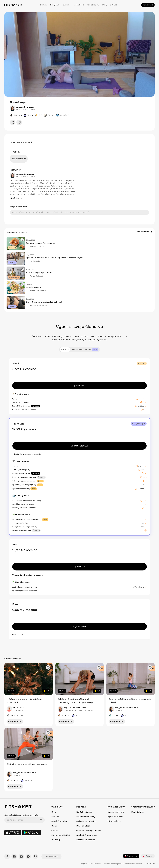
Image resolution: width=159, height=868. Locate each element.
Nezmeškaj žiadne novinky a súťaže (21, 815)
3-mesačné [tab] (77, 349)
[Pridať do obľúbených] (19, 122)
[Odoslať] (41, 820)
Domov (43, 5)
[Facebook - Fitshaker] (7, 857)
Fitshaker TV (93, 5)
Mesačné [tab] (65, 349)
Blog (104, 5)
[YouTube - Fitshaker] (21, 857)
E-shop (114, 5)
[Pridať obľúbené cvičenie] (48, 667)
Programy (55, 5)
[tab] (92, 350)
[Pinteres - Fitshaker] (35, 857)
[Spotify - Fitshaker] (28, 857)
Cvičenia (67, 5)
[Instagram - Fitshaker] (14, 857)
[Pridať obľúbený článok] (22, 240)
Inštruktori (79, 5)
